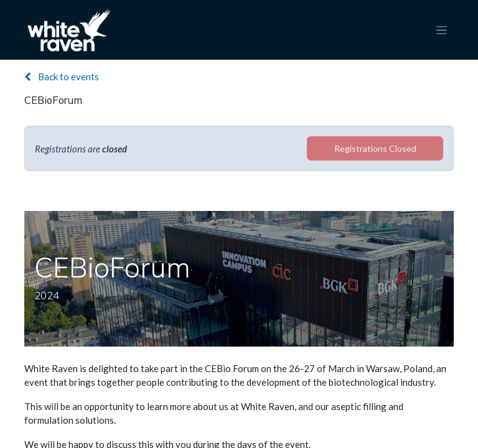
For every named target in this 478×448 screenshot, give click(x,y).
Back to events (62, 77)
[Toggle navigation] (442, 30)
